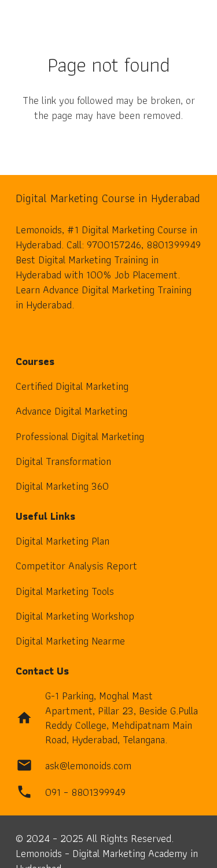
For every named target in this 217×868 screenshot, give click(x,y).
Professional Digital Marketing (80, 436)
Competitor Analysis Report (76, 566)
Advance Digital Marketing (71, 411)
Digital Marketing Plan (62, 541)
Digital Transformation (63, 461)
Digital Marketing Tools (65, 591)
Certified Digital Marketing (72, 386)
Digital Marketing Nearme (70, 641)
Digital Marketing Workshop (75, 616)
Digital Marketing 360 (62, 486)
